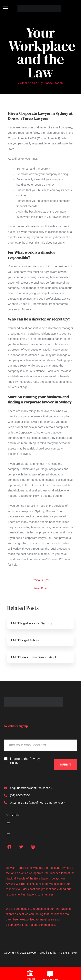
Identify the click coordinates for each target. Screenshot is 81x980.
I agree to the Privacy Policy (25, 761)
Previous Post (41, 580)
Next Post (40, 588)
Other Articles (29, 83)
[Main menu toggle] (5, 8)
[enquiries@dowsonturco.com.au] (28, 788)
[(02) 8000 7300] (17, 795)
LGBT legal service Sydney (32, 623)
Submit (66, 764)
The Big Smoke (67, 953)
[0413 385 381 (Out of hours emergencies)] (34, 802)
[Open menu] (8, 823)
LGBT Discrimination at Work (34, 657)
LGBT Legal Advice (26, 640)
